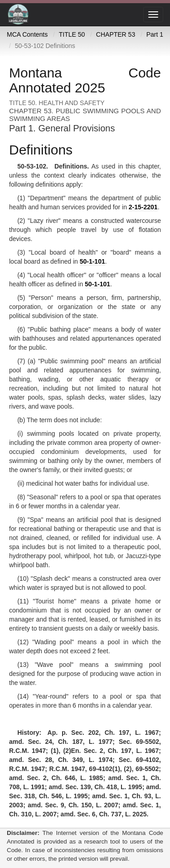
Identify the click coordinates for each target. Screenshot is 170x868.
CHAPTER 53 (116, 34)
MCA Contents (27, 34)
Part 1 (155, 34)
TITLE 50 (72, 34)
